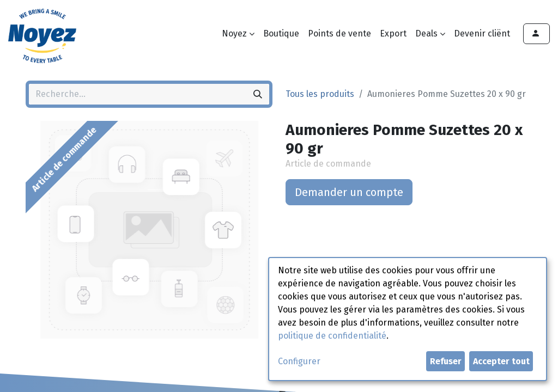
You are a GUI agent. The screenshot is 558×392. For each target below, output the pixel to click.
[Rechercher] (258, 94)
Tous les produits (320, 94)
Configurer (299, 361)
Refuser (446, 361)
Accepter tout (501, 361)
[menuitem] (281, 34)
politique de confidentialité (332, 336)
